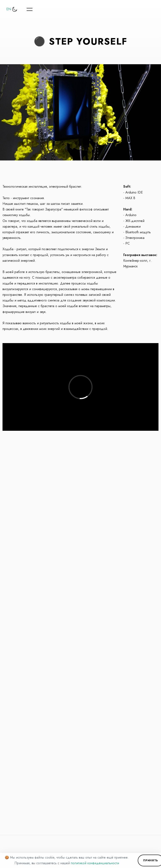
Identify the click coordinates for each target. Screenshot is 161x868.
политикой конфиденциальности (95, 863)
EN (9, 9)
